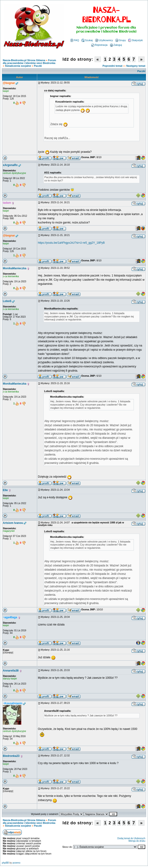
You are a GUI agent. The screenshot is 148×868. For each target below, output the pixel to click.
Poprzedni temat (112, 66)
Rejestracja (99, 45)
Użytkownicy (104, 40)
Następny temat (136, 66)
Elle (5, 490)
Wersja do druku (137, 841)
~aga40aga (10, 617)
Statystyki (135, 40)
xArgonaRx (10, 165)
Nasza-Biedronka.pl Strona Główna (24, 60)
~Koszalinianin (13, 703)
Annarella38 (11, 671)
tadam (7, 203)
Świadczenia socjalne (18, 66)
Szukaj (87, 40)
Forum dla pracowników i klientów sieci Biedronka (29, 62)
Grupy (121, 40)
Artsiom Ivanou (13, 523)
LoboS (7, 301)
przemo (16, 863)
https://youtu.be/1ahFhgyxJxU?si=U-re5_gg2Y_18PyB (71, 243)
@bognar (9, 83)
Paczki (38, 66)
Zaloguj (116, 45)
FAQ (75, 40)
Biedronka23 (11, 756)
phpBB (5, 863)
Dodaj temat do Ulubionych (131, 838)
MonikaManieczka (15, 268)
